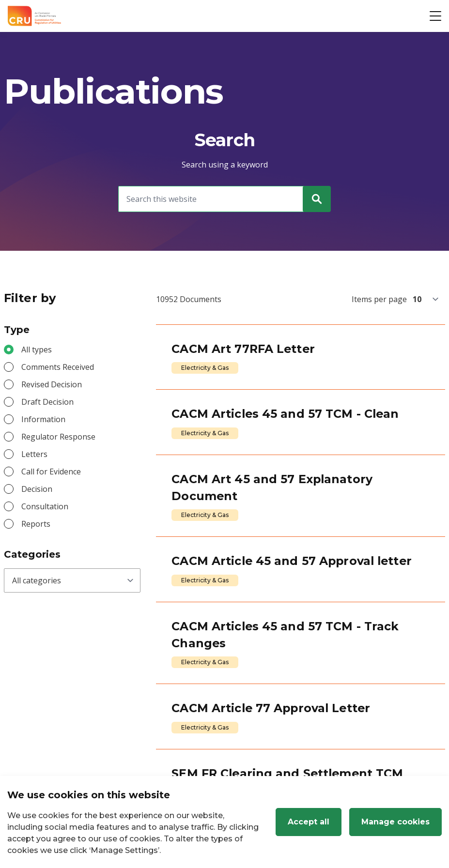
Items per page (379, 299)
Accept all (309, 822)
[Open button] (435, 16)
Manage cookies (395, 822)
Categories (32, 554)
